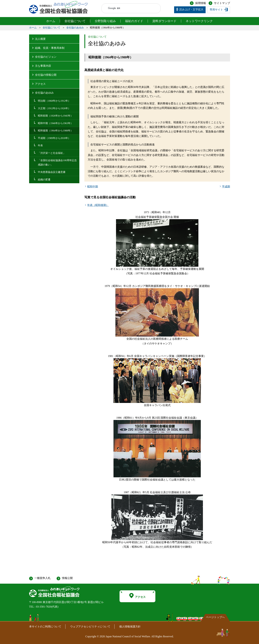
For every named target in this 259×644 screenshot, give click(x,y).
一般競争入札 (43, 578)
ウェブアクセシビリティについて (90, 627)
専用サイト (216, 10)
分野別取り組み (105, 21)
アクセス (137, 596)
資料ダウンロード (164, 21)
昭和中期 (93, 186)
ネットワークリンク (199, 21)
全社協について (75, 21)
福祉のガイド (134, 21)
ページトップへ (215, 617)
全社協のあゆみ (75, 28)
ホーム (51, 21)
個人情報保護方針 (130, 627)
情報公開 (67, 578)
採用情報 (201, 3)
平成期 (226, 186)
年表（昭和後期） (98, 205)
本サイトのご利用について (45, 627)
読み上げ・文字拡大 (191, 9)
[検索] (128, 8)
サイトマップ (222, 3)
